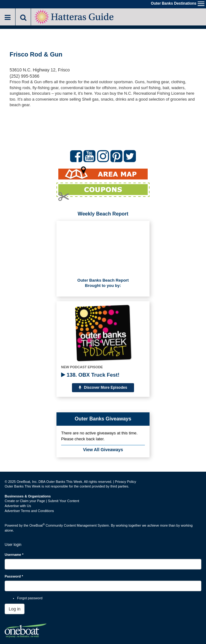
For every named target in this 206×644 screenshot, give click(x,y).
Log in (15, 609)
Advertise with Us (18, 506)
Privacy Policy (125, 482)
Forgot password (30, 598)
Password (14, 576)
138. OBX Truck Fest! (90, 375)
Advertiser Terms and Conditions (29, 511)
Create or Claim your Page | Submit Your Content (42, 501)
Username (14, 555)
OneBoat (37, 525)
